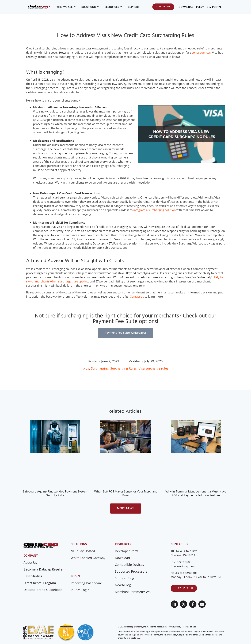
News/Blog (123, 585)
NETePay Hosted (83, 551)
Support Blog (124, 578)
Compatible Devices (129, 565)
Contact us (137, 297)
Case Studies (33, 576)
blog (86, 368)
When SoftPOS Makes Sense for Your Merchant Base (125, 494)
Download (122, 558)
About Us (30, 562)
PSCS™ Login (80, 590)
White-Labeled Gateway (88, 558)
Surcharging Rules (124, 368)
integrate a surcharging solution (154, 210)
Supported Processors (131, 571)
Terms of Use (190, 627)
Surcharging (100, 368)
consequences (201, 53)
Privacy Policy (174, 627)
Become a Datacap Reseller (44, 569)
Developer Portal (127, 551)
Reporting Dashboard (86, 583)
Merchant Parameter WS (133, 592)
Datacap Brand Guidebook (43, 590)
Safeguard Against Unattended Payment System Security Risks (55, 494)
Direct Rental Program (40, 583)
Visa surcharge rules (153, 368)
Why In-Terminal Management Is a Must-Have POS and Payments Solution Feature (196, 494)
